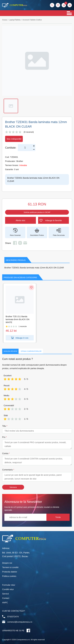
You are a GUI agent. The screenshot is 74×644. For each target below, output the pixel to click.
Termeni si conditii (10, 567)
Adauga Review (10, 351)
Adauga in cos (20, 338)
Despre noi (7, 563)
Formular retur (9, 585)
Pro (4, 437)
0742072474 (13, 617)
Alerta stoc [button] (20, 220)
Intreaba (23, 165)
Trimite (59, 517)
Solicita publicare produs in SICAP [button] (37, 212)
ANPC (5, 603)
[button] (70, 5)
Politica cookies (9, 576)
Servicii (5, 594)
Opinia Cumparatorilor (31, 351)
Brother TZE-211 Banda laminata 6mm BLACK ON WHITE (18, 319)
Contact (6, 598)
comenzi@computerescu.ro (20, 622)
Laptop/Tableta (15, 20)
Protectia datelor (10, 572)
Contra (5, 453)
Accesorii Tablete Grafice (32, 20)
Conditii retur (8, 589)
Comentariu (7, 470)
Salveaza (13, 487)
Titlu (4, 426)
